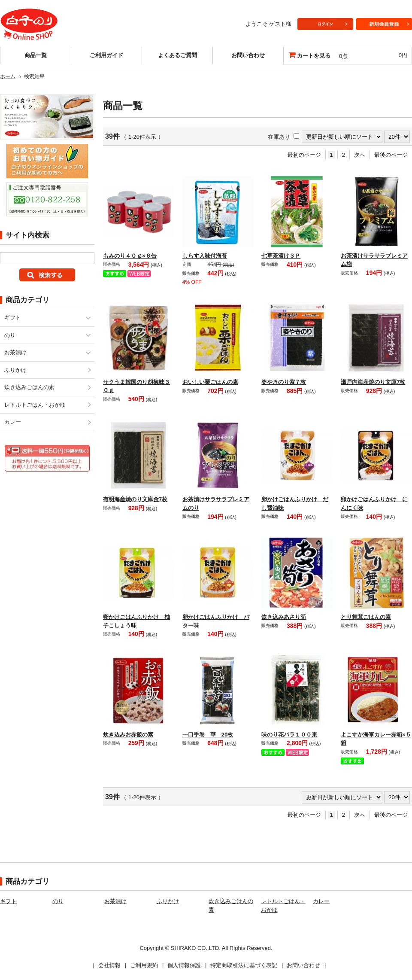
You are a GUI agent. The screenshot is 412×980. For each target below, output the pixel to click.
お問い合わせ (248, 55)
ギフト (13, 318)
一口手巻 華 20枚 (208, 735)
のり (10, 335)
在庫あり (279, 137)
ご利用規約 (144, 965)
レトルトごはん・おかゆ (35, 405)
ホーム (8, 76)
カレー (13, 422)
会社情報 (109, 965)
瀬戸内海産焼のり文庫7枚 (373, 382)
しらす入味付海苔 (205, 256)
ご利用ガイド (106, 55)
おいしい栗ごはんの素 (210, 382)
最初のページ (304, 155)
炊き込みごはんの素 (29, 387)
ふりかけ (15, 370)
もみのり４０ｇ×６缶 (130, 256)
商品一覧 (36, 55)
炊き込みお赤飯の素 (128, 735)
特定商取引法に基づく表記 (244, 965)
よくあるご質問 (177, 55)
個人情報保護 (184, 965)
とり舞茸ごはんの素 (366, 617)
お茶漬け (15, 352)
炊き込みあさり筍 (284, 617)
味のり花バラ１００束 (289, 735)
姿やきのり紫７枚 (284, 382)
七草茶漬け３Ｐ (281, 256)
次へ (360, 155)
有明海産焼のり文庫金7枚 (135, 499)
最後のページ (391, 155)
